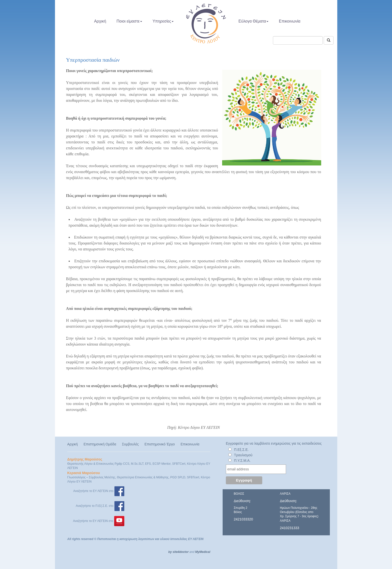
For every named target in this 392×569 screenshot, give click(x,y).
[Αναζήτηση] (329, 40)
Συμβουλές (130, 444)
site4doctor (181, 552)
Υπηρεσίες (163, 21)
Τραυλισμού (243, 455)
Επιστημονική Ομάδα (100, 444)
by (170, 552)
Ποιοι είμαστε (129, 21)
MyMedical (203, 552)
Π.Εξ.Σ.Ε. (241, 450)
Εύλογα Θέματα (253, 21)
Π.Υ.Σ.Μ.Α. (242, 461)
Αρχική (100, 21)
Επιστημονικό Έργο (160, 444)
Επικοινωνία (290, 21)
